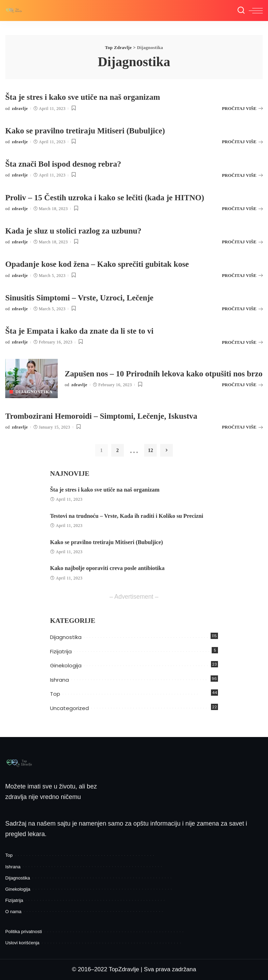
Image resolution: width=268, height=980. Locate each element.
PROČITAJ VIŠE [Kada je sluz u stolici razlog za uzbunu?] (242, 242)
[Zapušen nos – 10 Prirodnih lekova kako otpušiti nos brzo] (31, 379)
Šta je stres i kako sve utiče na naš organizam (86, 97)
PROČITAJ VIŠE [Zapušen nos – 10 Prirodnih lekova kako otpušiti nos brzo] (242, 390)
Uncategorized (69, 708)
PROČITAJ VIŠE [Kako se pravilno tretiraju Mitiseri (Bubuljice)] (242, 142)
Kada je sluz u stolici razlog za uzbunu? (77, 231)
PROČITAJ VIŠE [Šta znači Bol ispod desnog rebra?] (242, 175)
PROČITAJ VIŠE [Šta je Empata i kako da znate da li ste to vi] (242, 342)
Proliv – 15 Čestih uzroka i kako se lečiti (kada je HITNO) (110, 197)
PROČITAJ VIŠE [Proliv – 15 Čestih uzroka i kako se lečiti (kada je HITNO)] (242, 208)
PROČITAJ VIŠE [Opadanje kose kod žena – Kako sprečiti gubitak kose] (242, 275)
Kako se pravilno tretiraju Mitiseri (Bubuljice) (89, 130)
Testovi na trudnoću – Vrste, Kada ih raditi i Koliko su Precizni (127, 516)
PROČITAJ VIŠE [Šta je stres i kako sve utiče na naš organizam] (242, 108)
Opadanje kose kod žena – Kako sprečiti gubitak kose (102, 264)
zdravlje (20, 109)
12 (150, 450)
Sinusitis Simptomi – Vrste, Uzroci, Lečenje (83, 297)
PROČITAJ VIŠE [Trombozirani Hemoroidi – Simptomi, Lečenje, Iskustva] (242, 427)
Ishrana (59, 680)
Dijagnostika (34, 392)
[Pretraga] (241, 11)
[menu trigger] (256, 11)
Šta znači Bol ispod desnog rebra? (66, 164)
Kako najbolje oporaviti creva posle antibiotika (107, 568)
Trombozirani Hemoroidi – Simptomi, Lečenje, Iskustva (106, 416)
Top (55, 694)
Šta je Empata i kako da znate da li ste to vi (83, 331)
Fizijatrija (61, 651)
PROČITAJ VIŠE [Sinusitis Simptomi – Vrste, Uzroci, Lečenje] (242, 309)
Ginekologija (66, 665)
